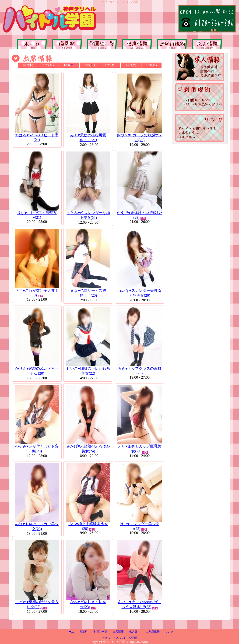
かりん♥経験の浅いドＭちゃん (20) (37, 369)
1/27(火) (131, 65)
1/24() (69, 65)
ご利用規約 (153, 632)
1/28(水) (151, 65)
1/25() (90, 65)
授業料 (84, 632)
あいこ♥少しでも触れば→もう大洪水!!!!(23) (140, 602)
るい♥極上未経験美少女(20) (88, 524)
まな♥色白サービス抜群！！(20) (88, 291)
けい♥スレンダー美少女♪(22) (140, 524)
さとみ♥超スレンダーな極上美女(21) (88, 213)
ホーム (70, 632)
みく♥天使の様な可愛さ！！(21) (88, 135)
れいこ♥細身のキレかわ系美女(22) (88, 369)
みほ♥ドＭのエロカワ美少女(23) (37, 524)
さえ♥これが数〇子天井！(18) (37, 291)
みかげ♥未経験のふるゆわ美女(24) (88, 446)
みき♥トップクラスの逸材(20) (140, 369)
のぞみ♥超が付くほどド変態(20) (37, 446)
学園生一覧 (100, 632)
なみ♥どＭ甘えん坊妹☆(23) (88, 602)
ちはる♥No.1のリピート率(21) (37, 135)
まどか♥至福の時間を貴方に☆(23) (37, 602)
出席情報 (118, 632)
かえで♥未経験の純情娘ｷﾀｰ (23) (140, 213)
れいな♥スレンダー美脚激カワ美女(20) (140, 291)
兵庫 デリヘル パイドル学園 (119, 638)
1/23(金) (49, 65)
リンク (169, 632)
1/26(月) (110, 65)
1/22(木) (28, 65)
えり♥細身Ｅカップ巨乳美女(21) (140, 446)
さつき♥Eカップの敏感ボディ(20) (139, 135)
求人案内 (135, 632)
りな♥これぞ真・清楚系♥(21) (37, 213)
